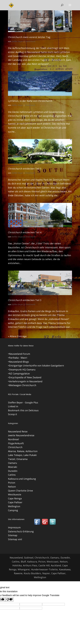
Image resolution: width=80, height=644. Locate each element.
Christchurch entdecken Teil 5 (25, 169)
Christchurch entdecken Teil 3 (25, 300)
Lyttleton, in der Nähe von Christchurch (30, 101)
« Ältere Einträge (17, 336)
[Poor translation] (9, 599)
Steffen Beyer (17, 41)
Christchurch (30, 41)
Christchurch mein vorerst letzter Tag (29, 37)
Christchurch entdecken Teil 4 (25, 232)
